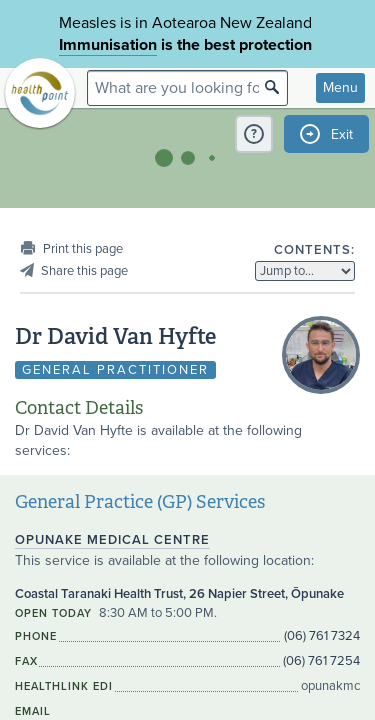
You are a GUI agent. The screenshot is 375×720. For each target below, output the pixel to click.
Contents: (314, 250)
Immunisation (108, 45)
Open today (53, 613)
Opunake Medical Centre (112, 540)
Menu (340, 87)
